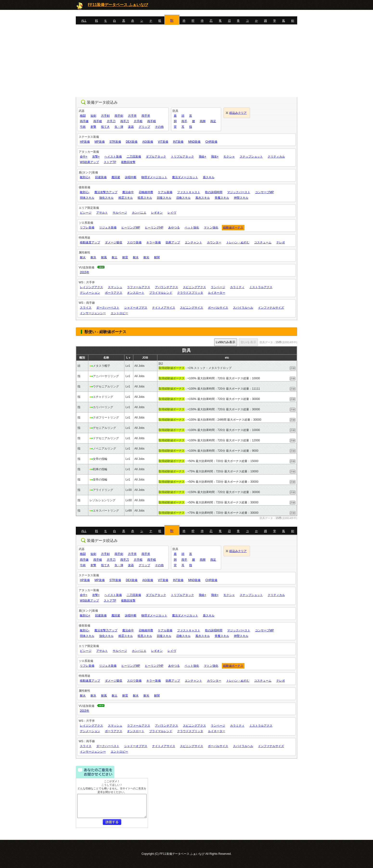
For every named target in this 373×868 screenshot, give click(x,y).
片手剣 (105, 116)
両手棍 (152, 121)
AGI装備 (148, 142)
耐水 (136, 257)
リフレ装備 (87, 228)
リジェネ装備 (108, 228)
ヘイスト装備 (113, 157)
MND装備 (194, 142)
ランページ (218, 287)
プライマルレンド (161, 293)
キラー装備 (154, 242)
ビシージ (86, 213)
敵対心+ (85, 177)
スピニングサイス (192, 308)
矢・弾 (119, 127)
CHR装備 (211, 142)
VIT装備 (163, 142)
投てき (105, 127)
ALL (84, 21)
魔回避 (116, 177)
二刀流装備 (134, 157)
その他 (159, 127)
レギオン (157, 213)
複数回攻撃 (128, 162)
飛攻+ (215, 157)
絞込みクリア (238, 113)
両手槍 (98, 121)
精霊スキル (126, 198)
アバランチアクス (167, 287)
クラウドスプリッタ (190, 293)
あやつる (174, 228)
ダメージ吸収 (114, 242)
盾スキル (209, 177)
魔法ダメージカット (185, 177)
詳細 (293, 368)
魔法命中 (128, 192)
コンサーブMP (264, 192)
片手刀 (111, 121)
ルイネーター (217, 293)
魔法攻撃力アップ (106, 192)
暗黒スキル (145, 198)
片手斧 (132, 116)
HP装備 (85, 142)
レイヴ (172, 213)
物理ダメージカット (154, 177)
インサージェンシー (93, 313)
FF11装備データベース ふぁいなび (118, 5)
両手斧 (146, 116)
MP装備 (100, 142)
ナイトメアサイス (164, 308)
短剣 (93, 116)
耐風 (104, 257)
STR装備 (115, 142)
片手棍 (138, 121)
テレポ (281, 242)
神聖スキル (241, 198)
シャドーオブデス (136, 308)
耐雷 (125, 257)
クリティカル (276, 157)
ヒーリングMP (131, 228)
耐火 (83, 257)
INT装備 (178, 142)
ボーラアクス (114, 293)
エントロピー (119, 313)
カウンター (214, 242)
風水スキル (203, 198)
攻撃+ (96, 157)
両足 (213, 121)
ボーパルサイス (218, 308)
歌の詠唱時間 (214, 192)
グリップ (144, 127)
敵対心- (85, 192)
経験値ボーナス (233, 228)
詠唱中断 (131, 177)
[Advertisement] (186, 61)
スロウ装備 (134, 242)
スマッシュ (115, 287)
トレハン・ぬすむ (238, 242)
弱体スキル (87, 198)
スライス (86, 308)
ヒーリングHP (154, 228)
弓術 (83, 127)
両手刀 (125, 121)
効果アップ (173, 242)
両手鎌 (84, 121)
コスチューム (263, 242)
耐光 (146, 257)
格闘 (83, 116)
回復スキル (164, 198)
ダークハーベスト (108, 308)
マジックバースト (239, 192)
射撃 (93, 127)
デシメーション (90, 293)
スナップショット (251, 157)
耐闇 (157, 257)
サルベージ (120, 213)
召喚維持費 (146, 192)
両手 (184, 121)
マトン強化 (211, 228)
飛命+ (203, 157)
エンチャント (193, 242)
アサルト (102, 213)
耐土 (115, 257)
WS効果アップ (89, 162)
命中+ (84, 157)
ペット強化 (192, 228)
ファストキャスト (189, 192)
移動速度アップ (90, 242)
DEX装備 (132, 142)
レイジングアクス (91, 287)
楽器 (131, 127)
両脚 (203, 121)
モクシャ (229, 157)
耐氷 (93, 257)
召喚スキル (183, 198)
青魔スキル (222, 198)
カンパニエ (139, 213)
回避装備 (101, 177)
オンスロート (136, 293)
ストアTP (110, 162)
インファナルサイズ (271, 308)
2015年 (85, 272)
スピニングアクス (194, 287)
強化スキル (106, 198)
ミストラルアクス (261, 287)
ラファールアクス (139, 287)
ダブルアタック (156, 157)
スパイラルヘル (243, 308)
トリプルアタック (182, 157)
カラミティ (237, 287)
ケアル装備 (165, 192)
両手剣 (119, 116)
